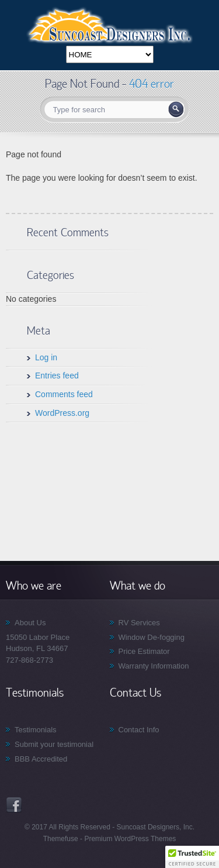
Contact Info (139, 730)
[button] (192, 857)
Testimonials (36, 730)
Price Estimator (144, 651)
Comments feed (64, 394)
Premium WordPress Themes (129, 839)
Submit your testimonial (54, 744)
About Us (30, 623)
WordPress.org (62, 413)
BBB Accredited (41, 759)
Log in (46, 357)
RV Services (139, 623)
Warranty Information (154, 666)
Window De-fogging (152, 637)
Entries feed (57, 376)
